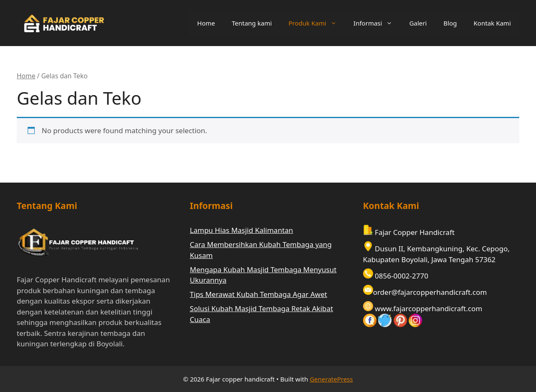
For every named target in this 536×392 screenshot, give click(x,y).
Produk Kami (317, 23)
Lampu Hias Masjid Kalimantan (241, 230)
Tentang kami (252, 23)
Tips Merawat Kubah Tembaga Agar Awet (258, 294)
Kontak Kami (492, 23)
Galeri (418, 23)
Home (206, 23)
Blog (450, 23)
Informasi (377, 23)
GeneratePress (331, 379)
